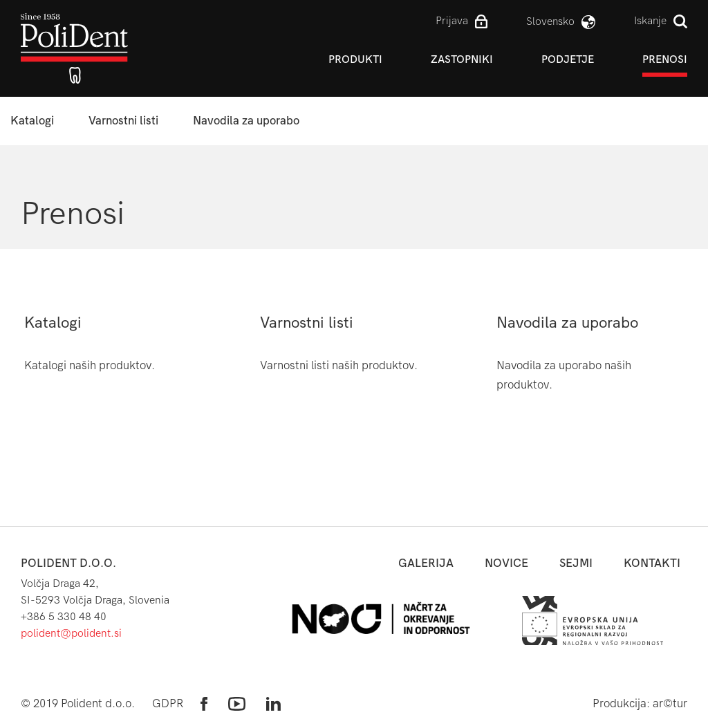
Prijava (452, 20)
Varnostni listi (123, 121)
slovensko (550, 21)
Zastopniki (462, 59)
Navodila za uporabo (246, 121)
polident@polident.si (71, 633)
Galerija (426, 563)
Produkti (355, 59)
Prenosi (665, 59)
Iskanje (650, 20)
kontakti (652, 563)
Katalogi (32, 121)
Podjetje (568, 59)
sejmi (576, 563)
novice (506, 563)
